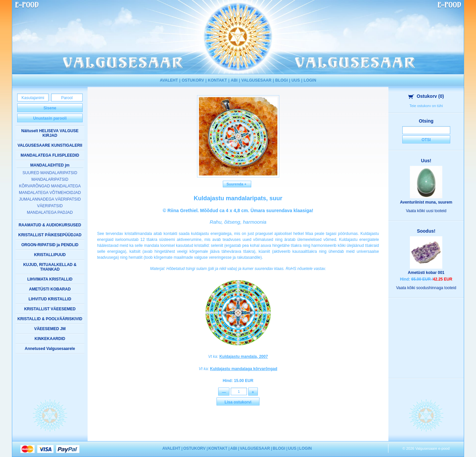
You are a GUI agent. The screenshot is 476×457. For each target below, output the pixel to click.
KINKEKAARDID (50, 339)
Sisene (50, 108)
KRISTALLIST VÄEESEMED (50, 309)
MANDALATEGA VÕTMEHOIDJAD (50, 193)
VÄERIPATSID (50, 206)
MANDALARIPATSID (50, 179)
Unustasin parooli (50, 118)
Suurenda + (237, 184)
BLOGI (282, 80)
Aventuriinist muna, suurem (426, 202)
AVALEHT (169, 80)
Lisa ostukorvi (238, 402)
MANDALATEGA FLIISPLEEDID (50, 155)
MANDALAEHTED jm (50, 165)
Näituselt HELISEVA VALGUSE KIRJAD (50, 133)
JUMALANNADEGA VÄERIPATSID (50, 199)
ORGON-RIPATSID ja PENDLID (50, 245)
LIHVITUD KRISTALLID (50, 299)
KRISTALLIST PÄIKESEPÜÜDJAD (50, 235)
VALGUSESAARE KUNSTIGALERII (50, 145)
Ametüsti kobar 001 (426, 273)
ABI (234, 80)
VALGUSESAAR (256, 80)
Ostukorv (426, 96)
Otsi (426, 140)
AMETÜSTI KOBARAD (50, 289)
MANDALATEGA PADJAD (50, 212)
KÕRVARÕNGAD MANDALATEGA (50, 186)
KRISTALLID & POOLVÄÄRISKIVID (50, 319)
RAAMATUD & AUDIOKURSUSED (50, 225)
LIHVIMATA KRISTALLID (50, 279)
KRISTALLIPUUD (50, 255)
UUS (296, 80)
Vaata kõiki (426, 211)
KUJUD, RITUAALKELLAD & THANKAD (50, 267)
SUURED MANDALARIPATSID (50, 173)
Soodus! (426, 231)
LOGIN (310, 80)
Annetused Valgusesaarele (50, 349)
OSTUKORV (193, 80)
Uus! (426, 161)
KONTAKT (218, 80)
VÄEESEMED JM (50, 329)
